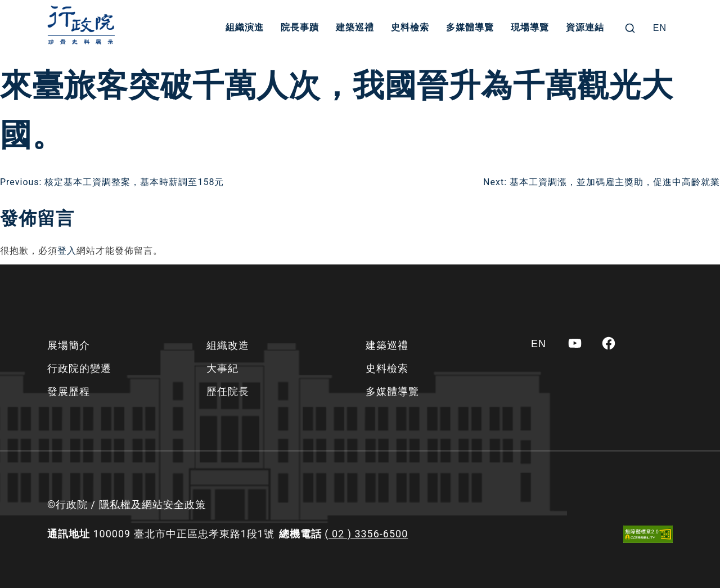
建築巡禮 (355, 28)
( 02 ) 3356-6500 (366, 534)
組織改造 (228, 345)
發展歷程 (69, 391)
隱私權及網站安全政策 (152, 504)
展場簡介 (69, 345)
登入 (67, 251)
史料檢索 (411, 28)
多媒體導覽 (471, 28)
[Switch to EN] (660, 28)
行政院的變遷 (79, 368)
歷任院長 (228, 391)
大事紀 (222, 368)
